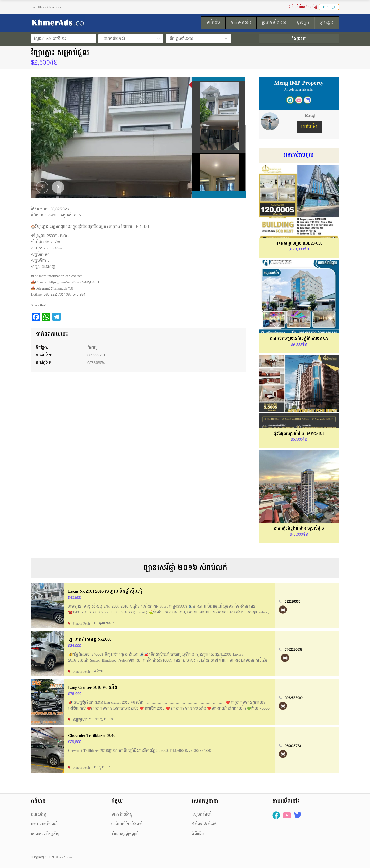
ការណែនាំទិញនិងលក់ (127, 824)
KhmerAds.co (63, 857)
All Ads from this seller (299, 89)
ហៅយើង (309, 127)
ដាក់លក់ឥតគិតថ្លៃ (204, 824)
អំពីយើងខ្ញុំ (38, 814)
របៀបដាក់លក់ (202, 814)
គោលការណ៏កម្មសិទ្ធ (45, 834)
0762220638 (294, 650)
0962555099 (294, 698)
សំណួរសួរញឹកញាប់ (125, 834)
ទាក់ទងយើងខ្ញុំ (122, 814)
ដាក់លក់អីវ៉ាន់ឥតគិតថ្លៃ (303, 7)
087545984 (96, 363)
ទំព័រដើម (198, 834)
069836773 (293, 746)
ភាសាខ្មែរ (329, 7)
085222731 (96, 355)
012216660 (293, 602)
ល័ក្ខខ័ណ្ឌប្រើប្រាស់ (44, 824)
